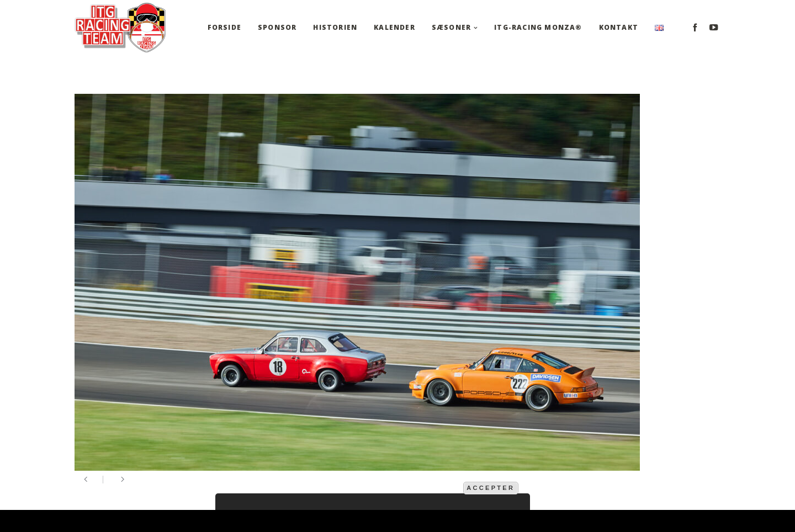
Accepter (491, 488)
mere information (426, 487)
